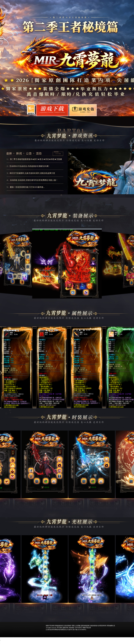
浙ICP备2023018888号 (79, 630)
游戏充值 (83, 110)
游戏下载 (55, 110)
